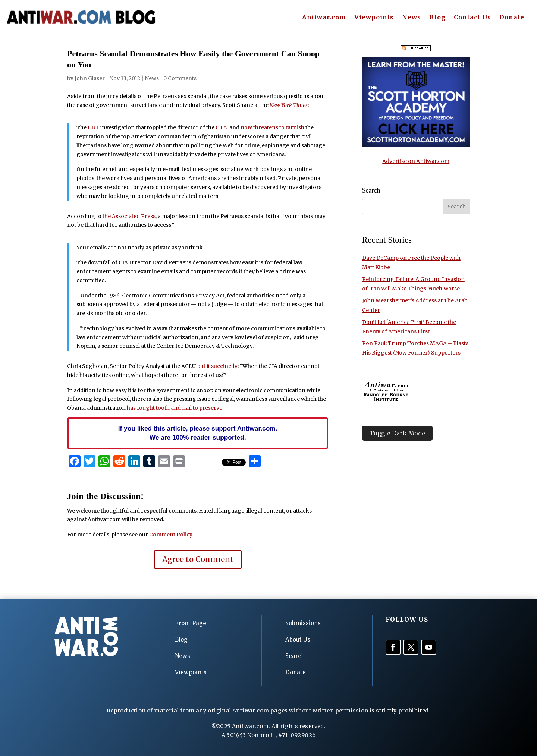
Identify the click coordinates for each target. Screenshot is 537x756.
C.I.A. (222, 127)
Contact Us (472, 18)
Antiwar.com (324, 18)
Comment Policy (171, 535)
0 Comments (180, 78)
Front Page (191, 623)
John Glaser (90, 78)
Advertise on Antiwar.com (416, 161)
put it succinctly (217, 366)
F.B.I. (93, 127)
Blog (437, 18)
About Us (298, 640)
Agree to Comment (198, 559)
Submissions (303, 623)
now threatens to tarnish (272, 127)
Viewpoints (374, 18)
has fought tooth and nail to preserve (175, 408)
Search (295, 656)
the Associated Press (129, 216)
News (412, 18)
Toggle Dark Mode (397, 433)
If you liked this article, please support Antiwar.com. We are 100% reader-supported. (198, 433)
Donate (512, 18)
